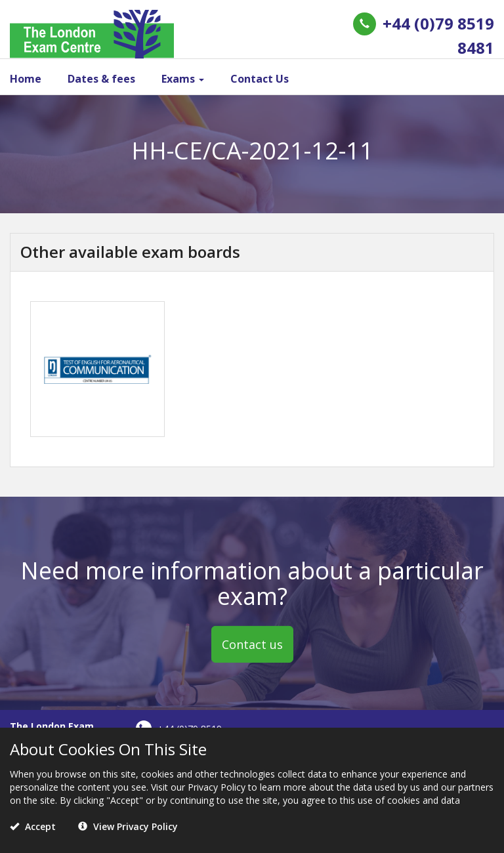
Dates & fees (101, 79)
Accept (33, 826)
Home (26, 79)
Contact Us (260, 79)
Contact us (252, 644)
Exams (183, 79)
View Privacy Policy (128, 826)
